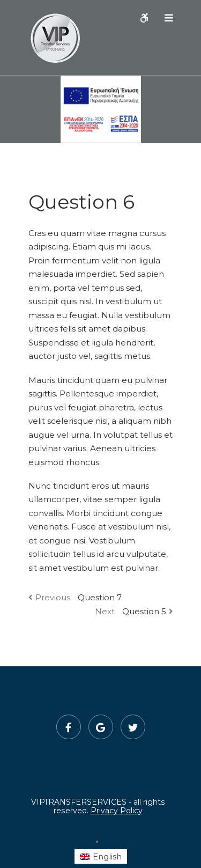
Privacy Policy (117, 811)
